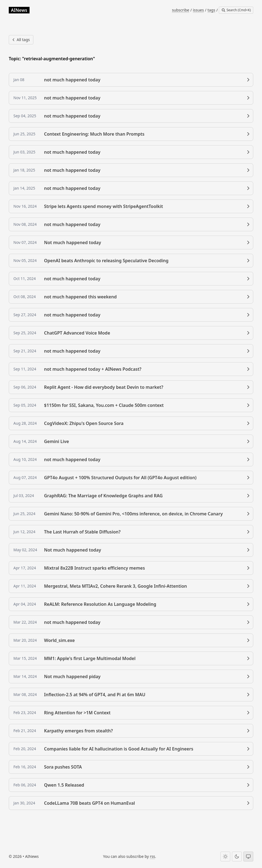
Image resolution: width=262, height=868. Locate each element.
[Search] (236, 10)
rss (152, 856)
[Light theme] (225, 856)
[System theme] (248, 856)
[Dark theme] (237, 856)
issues (198, 10)
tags (211, 10)
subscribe (181, 10)
